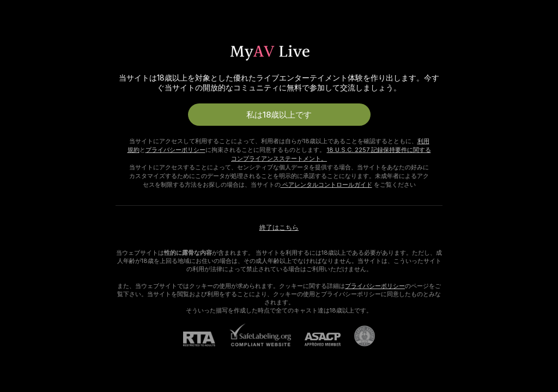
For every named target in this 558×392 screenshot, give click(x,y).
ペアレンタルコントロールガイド (326, 185)
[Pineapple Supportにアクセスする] (358, 336)
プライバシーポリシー (175, 150)
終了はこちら (279, 227)
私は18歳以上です (279, 115)
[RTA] (206, 339)
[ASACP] (316, 339)
